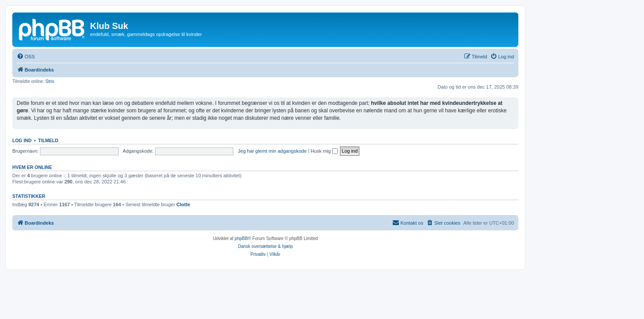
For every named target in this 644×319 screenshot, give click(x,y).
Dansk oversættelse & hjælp (265, 246)
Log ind (22, 140)
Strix (50, 81)
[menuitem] (26, 57)
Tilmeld (48, 140)
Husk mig (324, 151)
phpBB (241, 238)
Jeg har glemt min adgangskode (273, 151)
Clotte (183, 204)
